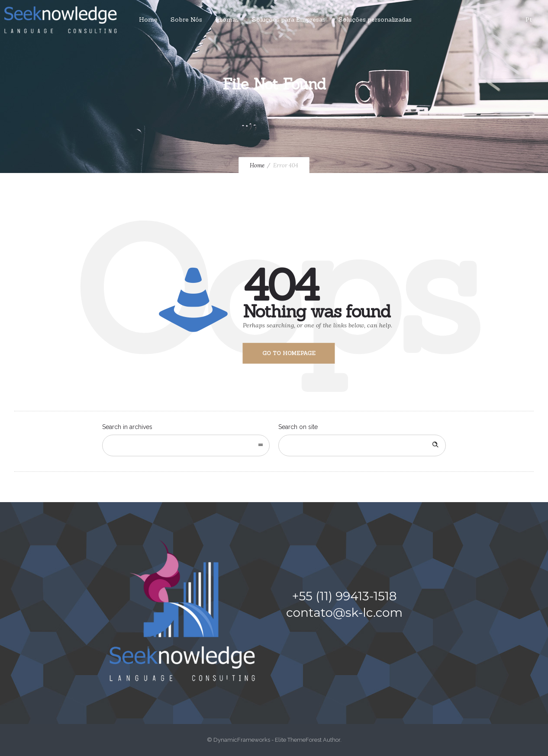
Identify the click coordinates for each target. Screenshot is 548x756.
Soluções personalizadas (375, 19)
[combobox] (186, 445)
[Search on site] (362, 445)
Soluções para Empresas (289, 19)
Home (148, 19)
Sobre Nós (186, 19)
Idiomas (227, 19)
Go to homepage (289, 353)
